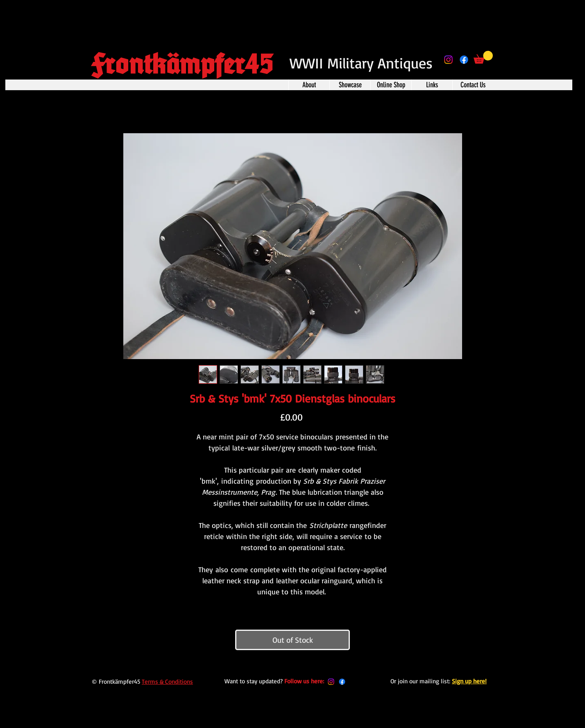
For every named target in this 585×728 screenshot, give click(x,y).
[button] (483, 57)
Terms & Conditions (167, 681)
